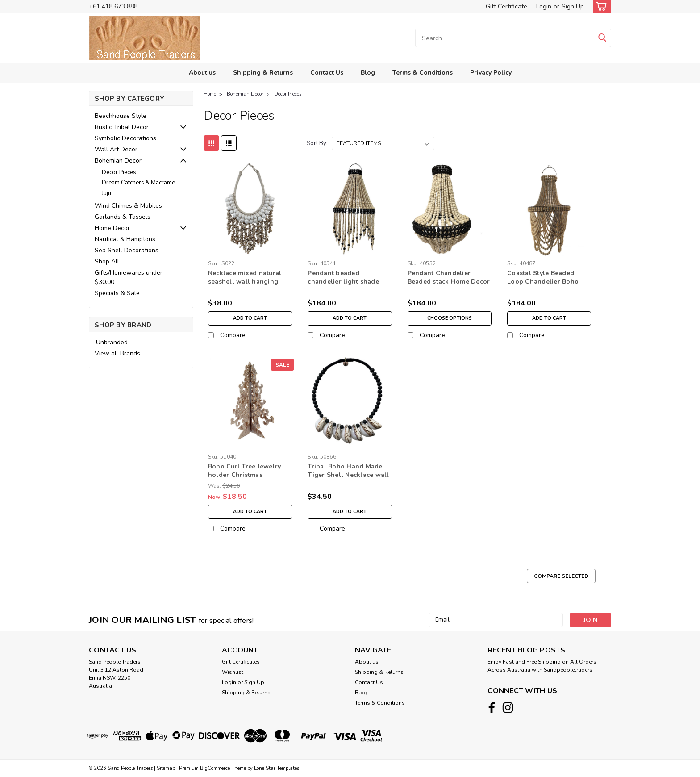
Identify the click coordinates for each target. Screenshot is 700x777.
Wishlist (233, 672)
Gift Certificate (506, 6)
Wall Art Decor (116, 149)
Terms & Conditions (423, 73)
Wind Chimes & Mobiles (128, 206)
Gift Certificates (241, 662)
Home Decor (112, 228)
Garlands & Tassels (123, 217)
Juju (106, 193)
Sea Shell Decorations (127, 250)
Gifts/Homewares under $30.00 (129, 277)
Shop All (107, 261)
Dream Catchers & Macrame (138, 183)
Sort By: (317, 143)
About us (202, 73)
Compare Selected (561, 576)
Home (210, 94)
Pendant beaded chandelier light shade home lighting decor (343, 282)
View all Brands (117, 353)
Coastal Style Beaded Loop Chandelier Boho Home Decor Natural (543, 282)
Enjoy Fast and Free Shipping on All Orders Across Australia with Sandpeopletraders (542, 666)
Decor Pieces (119, 172)
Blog (368, 73)
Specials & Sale (117, 293)
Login (544, 6)
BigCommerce (215, 768)
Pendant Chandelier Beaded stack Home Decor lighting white (449, 282)
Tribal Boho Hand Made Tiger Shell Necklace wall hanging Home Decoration (349, 475)
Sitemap (166, 768)
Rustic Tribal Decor (122, 127)
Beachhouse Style (121, 116)
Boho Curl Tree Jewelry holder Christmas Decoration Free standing (248, 475)
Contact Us (327, 73)
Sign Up (573, 6)
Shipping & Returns (263, 73)
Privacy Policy (491, 73)
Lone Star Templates (277, 768)
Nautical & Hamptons (125, 239)
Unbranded (112, 342)
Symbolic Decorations (125, 138)
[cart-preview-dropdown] (600, 6)
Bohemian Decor (118, 161)
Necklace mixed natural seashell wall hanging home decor (245, 282)
